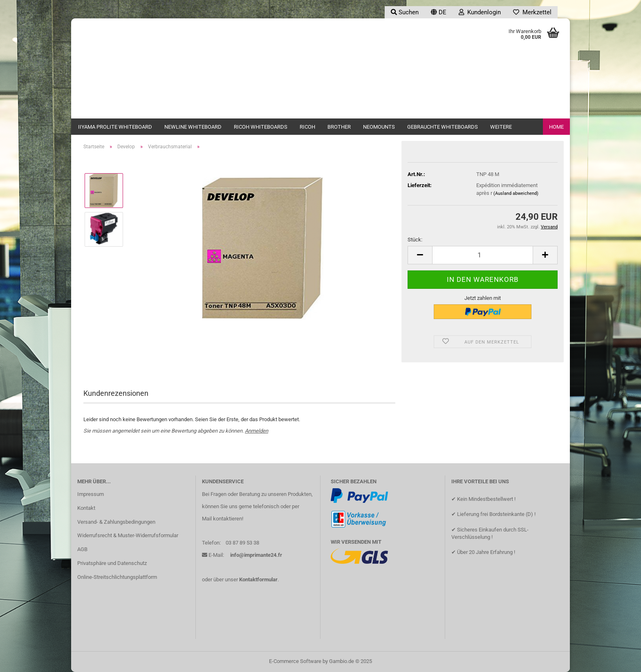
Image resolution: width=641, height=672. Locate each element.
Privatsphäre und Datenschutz (112, 563)
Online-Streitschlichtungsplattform (117, 577)
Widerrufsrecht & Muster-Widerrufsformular (128, 535)
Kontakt (86, 508)
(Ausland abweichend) (516, 193)
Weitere (501, 127)
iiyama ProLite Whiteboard (115, 127)
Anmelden (257, 431)
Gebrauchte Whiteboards (443, 127)
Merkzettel (532, 12)
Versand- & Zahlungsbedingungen (116, 522)
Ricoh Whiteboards (261, 127)
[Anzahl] (483, 255)
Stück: (415, 240)
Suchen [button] (405, 12)
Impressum (91, 494)
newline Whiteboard (193, 127)
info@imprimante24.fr (256, 555)
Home (556, 127)
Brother (339, 127)
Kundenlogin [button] (480, 12)
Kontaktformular (258, 579)
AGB (82, 549)
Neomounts (379, 127)
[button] (439, 12)
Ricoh (307, 127)
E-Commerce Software (295, 661)
